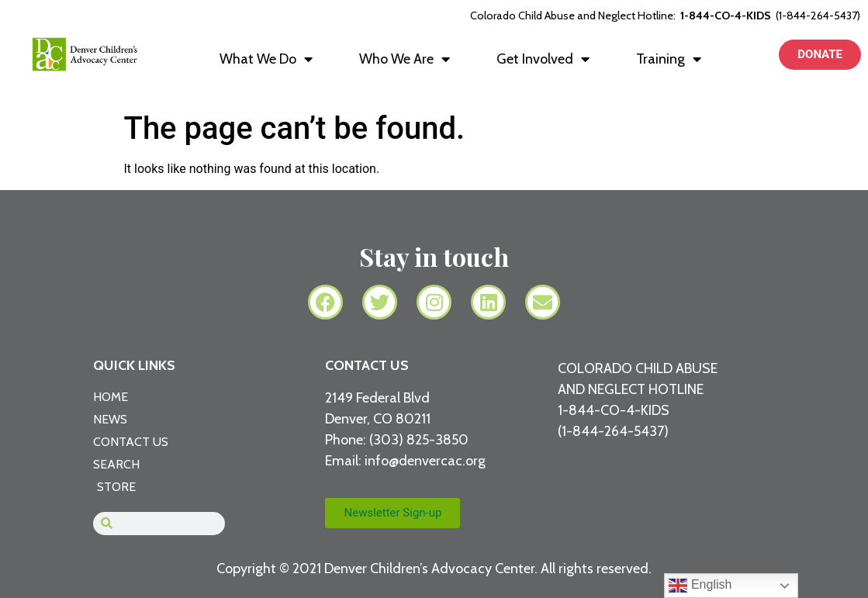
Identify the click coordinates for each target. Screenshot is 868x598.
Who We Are (405, 59)
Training (669, 59)
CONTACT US (367, 365)
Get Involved (543, 59)
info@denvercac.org (425, 461)
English (700, 586)
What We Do (266, 59)
